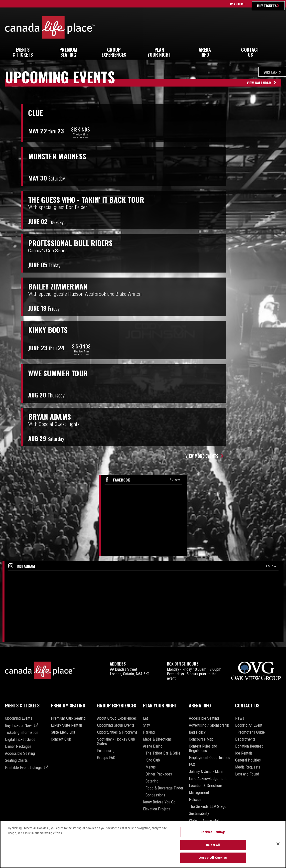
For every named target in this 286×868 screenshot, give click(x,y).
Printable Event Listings (23, 768)
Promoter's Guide (251, 732)
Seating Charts (16, 761)
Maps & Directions (157, 739)
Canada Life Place (50, 27)
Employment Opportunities (210, 758)
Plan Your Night (160, 705)
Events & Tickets (22, 705)
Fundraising (106, 751)
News (240, 718)
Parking (149, 732)
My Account (237, 4)
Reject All (213, 847)
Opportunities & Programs (117, 732)
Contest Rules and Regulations (203, 749)
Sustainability (199, 814)
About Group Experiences (117, 718)
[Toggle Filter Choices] (245, 72)
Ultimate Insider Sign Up (242, 27)
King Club (153, 760)
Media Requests (248, 767)
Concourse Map (201, 739)
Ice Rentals (244, 753)
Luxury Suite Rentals (67, 725)
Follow (175, 480)
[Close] (278, 846)
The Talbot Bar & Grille (163, 753)
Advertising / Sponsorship (209, 725)
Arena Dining (153, 746)
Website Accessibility (206, 821)
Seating (68, 52)
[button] (277, 50)
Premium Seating (68, 705)
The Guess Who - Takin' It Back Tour (94, 199)
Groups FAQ (106, 758)
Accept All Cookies (213, 860)
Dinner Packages (18, 747)
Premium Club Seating (68, 718)
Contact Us (247, 705)
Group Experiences (117, 705)
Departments (245, 739)
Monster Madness (61, 156)
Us (250, 52)
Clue (36, 112)
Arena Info (200, 705)
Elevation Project (156, 809)
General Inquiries (248, 760)
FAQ (192, 765)
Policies (195, 800)
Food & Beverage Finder (164, 788)
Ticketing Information (22, 733)
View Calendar (259, 83)
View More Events (202, 456)
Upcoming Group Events (116, 725)
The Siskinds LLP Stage (208, 807)
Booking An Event (249, 725)
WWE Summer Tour (62, 373)
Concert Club (61, 739)
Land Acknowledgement (208, 779)
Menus (151, 767)
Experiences (114, 52)
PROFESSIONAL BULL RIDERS (76, 243)
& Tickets (23, 52)
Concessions (155, 795)
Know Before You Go (159, 802)
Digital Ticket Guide (20, 740)
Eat (145, 718)
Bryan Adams (52, 416)
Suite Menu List (63, 732)
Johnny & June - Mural (206, 772)
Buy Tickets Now (18, 725)
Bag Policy (197, 732)
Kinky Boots (51, 329)
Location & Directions (206, 786)
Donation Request (249, 746)
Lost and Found (247, 774)
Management (199, 793)
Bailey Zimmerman (61, 286)
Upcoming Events (19, 718)
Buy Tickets (267, 6)
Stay (146, 725)
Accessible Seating (20, 754)
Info (205, 52)
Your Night (159, 52)
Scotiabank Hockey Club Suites (116, 742)
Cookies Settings (213, 834)
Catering (152, 781)
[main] (143, 357)
